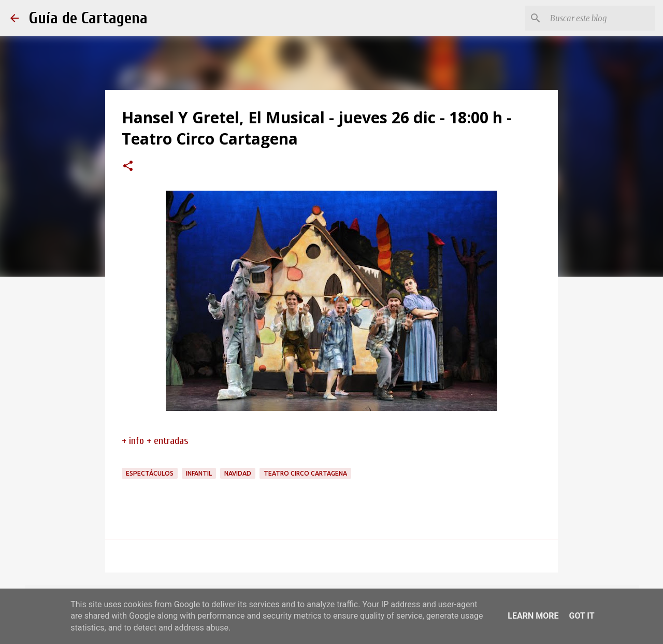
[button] (128, 167)
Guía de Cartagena (88, 18)
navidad (238, 473)
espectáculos (150, 473)
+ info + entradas (155, 441)
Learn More (533, 616)
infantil (199, 473)
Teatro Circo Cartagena (305, 473)
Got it (581, 616)
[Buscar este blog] (600, 18)
